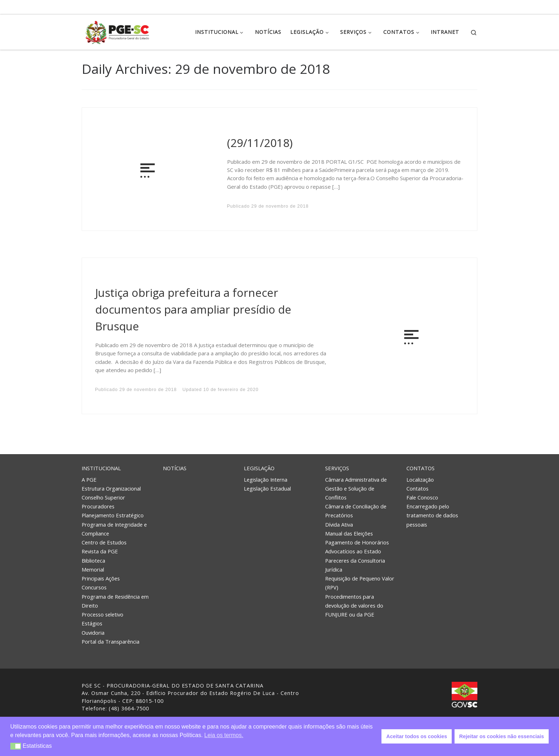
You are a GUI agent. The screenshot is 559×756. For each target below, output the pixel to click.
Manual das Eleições (349, 533)
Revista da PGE (100, 551)
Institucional (101, 468)
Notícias (175, 468)
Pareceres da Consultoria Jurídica (355, 565)
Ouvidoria (93, 633)
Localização (420, 480)
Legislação (259, 468)
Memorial (93, 569)
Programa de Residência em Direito (115, 601)
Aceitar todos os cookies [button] (417, 736)
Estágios (92, 623)
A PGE (89, 480)
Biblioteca (93, 560)
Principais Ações (101, 578)
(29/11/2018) (260, 143)
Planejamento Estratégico (113, 515)
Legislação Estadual (267, 488)
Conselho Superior (103, 497)
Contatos (420, 468)
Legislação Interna (266, 480)
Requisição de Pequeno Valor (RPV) (360, 583)
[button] (16, 746)
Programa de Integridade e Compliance (114, 529)
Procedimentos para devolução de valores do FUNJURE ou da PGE (354, 605)
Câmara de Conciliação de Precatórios (356, 511)
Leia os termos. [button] (224, 735)
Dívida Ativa (339, 524)
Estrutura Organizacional (111, 488)
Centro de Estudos (104, 542)
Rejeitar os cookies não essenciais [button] (502, 736)
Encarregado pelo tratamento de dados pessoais (432, 515)
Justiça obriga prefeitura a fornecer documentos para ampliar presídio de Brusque (193, 309)
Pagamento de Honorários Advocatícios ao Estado (357, 547)
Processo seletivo (102, 614)
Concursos (94, 587)
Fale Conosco (422, 497)
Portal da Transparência (111, 641)
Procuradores (98, 506)
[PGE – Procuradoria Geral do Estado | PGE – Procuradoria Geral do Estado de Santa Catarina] (117, 31)
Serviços (337, 468)
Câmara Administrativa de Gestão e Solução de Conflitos (356, 488)
